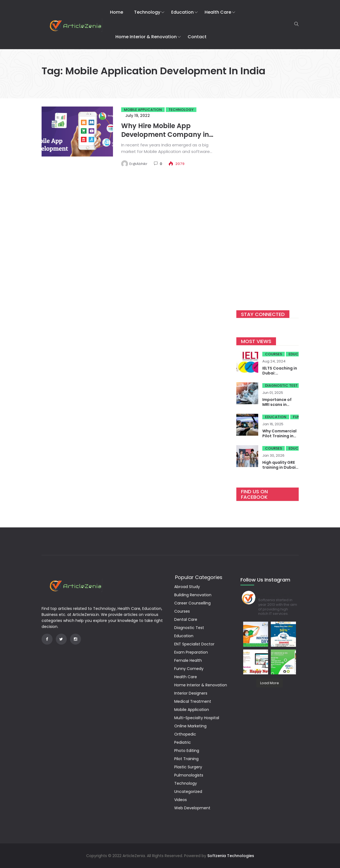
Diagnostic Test (281, 386)
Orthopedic (185, 734)
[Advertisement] (268, 200)
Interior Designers (191, 693)
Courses (274, 354)
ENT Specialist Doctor (194, 644)
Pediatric (183, 742)
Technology (147, 12)
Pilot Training (186, 759)
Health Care (218, 12)
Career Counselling (192, 603)
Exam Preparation (191, 652)
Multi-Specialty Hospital (197, 718)
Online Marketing (190, 726)
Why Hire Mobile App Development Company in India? (165, 135)
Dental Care (186, 619)
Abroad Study (187, 587)
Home (117, 12)
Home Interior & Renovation (146, 37)
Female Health (188, 660)
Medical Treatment (193, 701)
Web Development (192, 808)
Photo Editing (187, 751)
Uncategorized (188, 792)
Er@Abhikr (138, 164)
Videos (181, 800)
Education (182, 12)
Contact (197, 37)
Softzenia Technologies (231, 856)
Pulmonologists (189, 775)
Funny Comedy (189, 669)
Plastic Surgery (188, 767)
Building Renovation (193, 595)
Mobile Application (143, 110)
